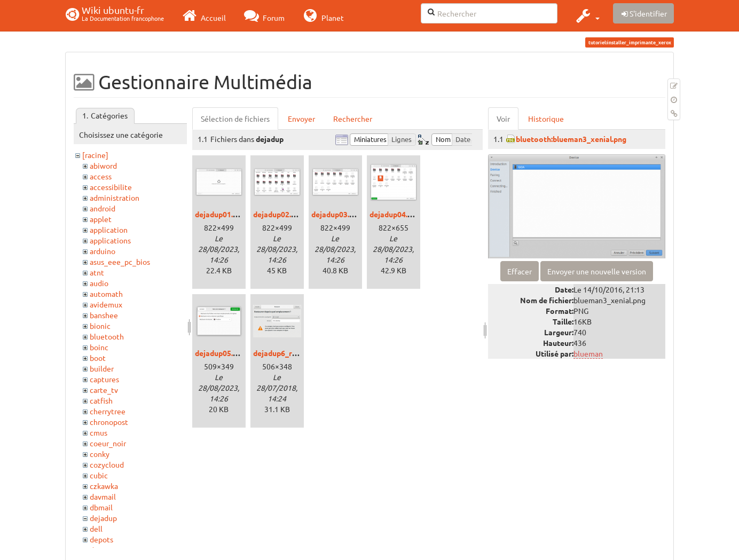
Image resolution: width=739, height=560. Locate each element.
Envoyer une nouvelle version (597, 271)
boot (98, 358)
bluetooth (107, 336)
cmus (99, 432)
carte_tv (104, 390)
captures (104, 379)
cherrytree (108, 411)
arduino (103, 251)
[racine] (95, 155)
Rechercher (353, 119)
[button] (587, 15)
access (101, 176)
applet (101, 219)
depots (101, 539)
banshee (104, 315)
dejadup (103, 518)
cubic (99, 475)
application (109, 230)
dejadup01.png (220, 214)
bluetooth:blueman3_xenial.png (571, 139)
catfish (101, 400)
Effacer (520, 271)
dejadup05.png (220, 353)
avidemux (106, 304)
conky (100, 454)
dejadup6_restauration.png (301, 353)
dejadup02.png (278, 214)
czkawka (104, 486)
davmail (103, 496)
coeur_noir (108, 443)
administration (115, 198)
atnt (97, 272)
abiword (103, 165)
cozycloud (107, 464)
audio (99, 283)
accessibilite (111, 187)
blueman (588, 353)
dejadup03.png (337, 214)
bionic (100, 326)
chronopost (109, 422)
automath (106, 294)
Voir (503, 119)
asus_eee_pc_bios (120, 262)
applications (110, 240)
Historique (546, 119)
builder (102, 368)
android (103, 208)
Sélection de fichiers (235, 119)
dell (96, 529)
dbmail (101, 507)
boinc (99, 347)
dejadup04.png (395, 214)
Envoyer (301, 119)
